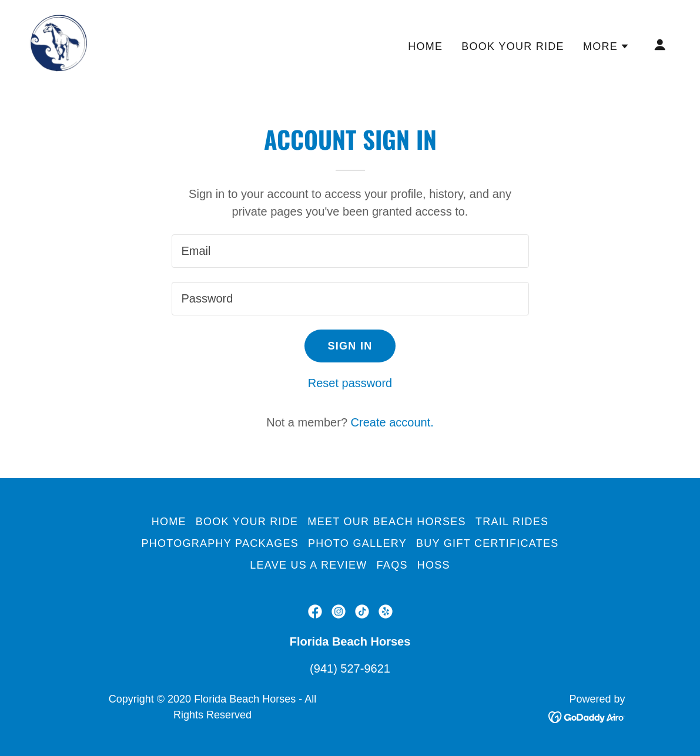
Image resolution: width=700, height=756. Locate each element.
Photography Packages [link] (220, 543)
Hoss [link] (434, 565)
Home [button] (169, 522)
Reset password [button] (350, 383)
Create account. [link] (392, 422)
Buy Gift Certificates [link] (488, 543)
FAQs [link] (392, 565)
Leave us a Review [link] (308, 565)
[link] (59, 43)
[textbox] (350, 251)
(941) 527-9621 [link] (350, 668)
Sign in (350, 346)
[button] (606, 46)
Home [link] (425, 46)
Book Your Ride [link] (513, 46)
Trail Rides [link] (512, 522)
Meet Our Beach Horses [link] (387, 522)
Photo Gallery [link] (357, 543)
